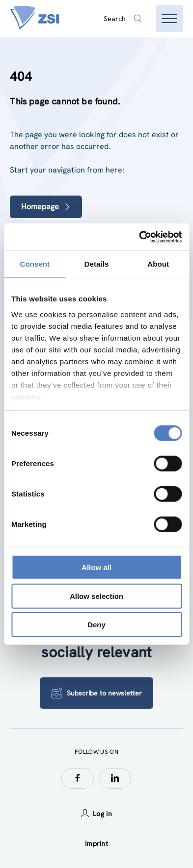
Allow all (96, 567)
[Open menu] (169, 19)
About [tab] (158, 264)
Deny (96, 625)
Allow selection (96, 596)
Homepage (46, 207)
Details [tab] (97, 264)
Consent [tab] (35, 264)
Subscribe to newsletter (96, 693)
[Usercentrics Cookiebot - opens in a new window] (139, 237)
